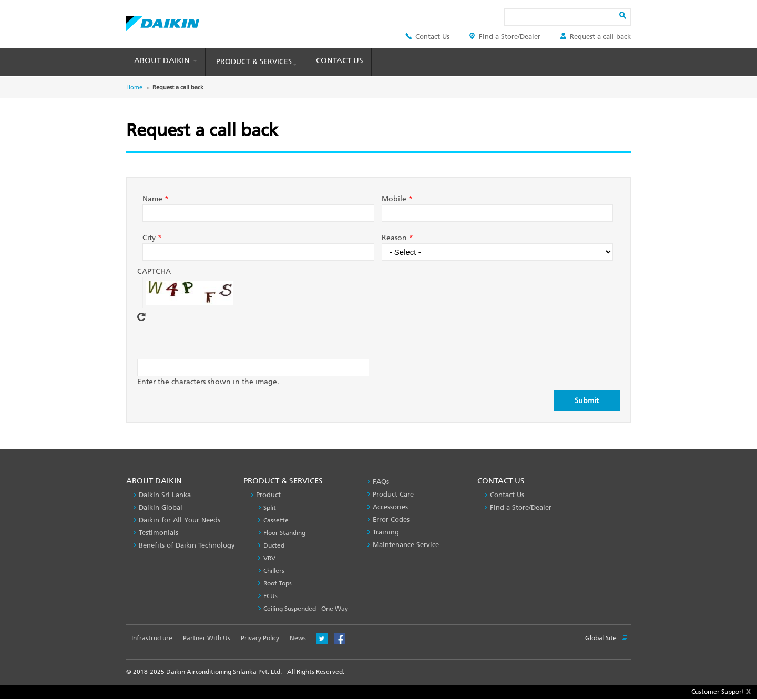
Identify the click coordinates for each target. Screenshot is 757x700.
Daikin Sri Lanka (165, 495)
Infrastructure (152, 638)
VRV (269, 558)
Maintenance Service (406, 545)
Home (134, 87)
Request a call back (595, 37)
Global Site (606, 638)
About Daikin (166, 60)
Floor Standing (284, 533)
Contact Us (427, 37)
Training (386, 532)
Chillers (274, 571)
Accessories (390, 507)
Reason (397, 238)
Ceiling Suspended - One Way (306, 609)
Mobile (397, 199)
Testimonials (158, 533)
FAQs (381, 482)
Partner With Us (207, 638)
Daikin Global (161, 507)
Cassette (276, 520)
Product (268, 495)
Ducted (274, 545)
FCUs (270, 596)
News (298, 638)
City (152, 238)
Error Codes (391, 519)
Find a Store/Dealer (505, 37)
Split (270, 508)
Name (156, 199)
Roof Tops (278, 583)
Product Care (393, 494)
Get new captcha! (141, 317)
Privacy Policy (260, 638)
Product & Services (257, 62)
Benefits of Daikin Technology (187, 545)
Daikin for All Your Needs (180, 520)
